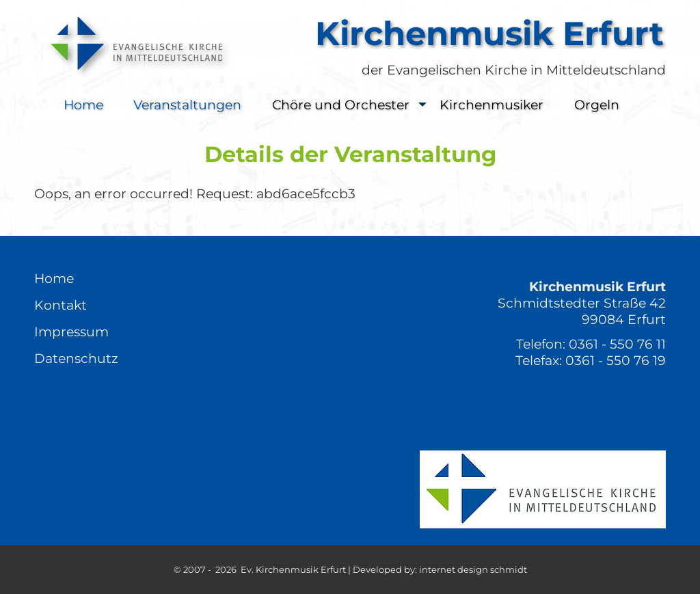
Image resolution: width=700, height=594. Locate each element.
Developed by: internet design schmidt (440, 570)
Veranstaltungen (187, 105)
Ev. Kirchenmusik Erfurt (293, 570)
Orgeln (597, 105)
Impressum (71, 332)
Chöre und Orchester (353, 105)
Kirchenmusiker (492, 105)
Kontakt (60, 305)
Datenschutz (76, 358)
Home (83, 105)
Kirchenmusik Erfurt (489, 33)
